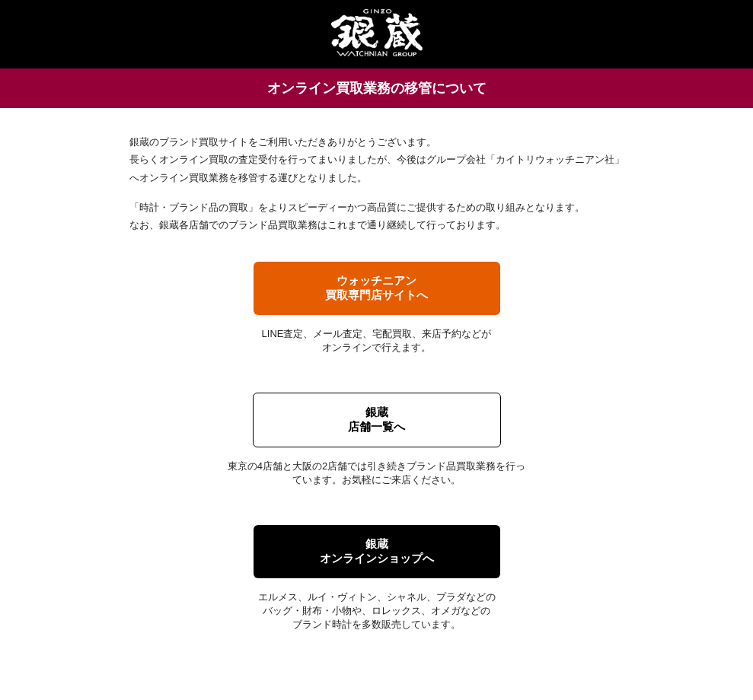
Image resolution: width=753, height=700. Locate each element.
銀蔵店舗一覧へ (376, 419)
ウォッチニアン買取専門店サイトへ (376, 288)
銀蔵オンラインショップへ (377, 551)
